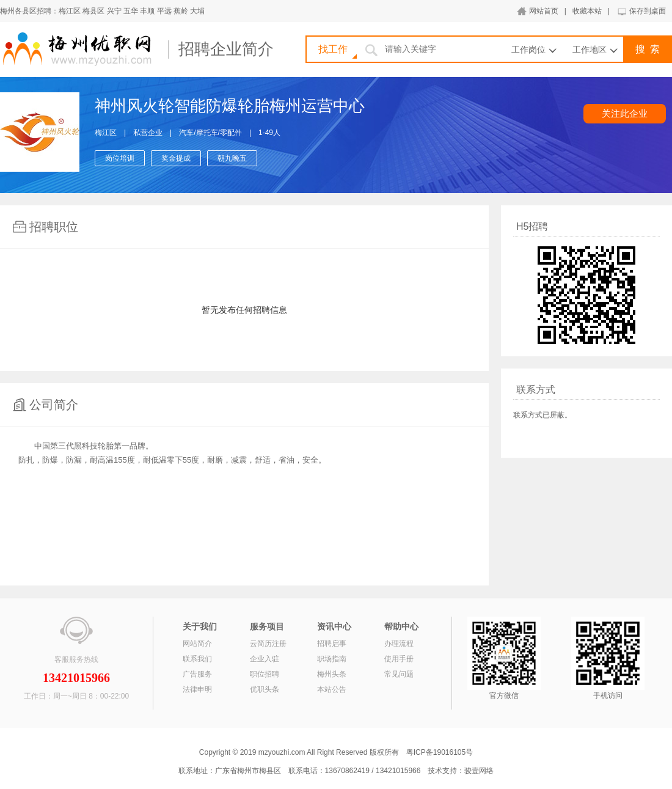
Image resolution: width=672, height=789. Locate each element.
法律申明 (197, 689)
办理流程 (399, 644)
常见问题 (399, 674)
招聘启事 (332, 644)
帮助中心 (401, 626)
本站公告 (332, 689)
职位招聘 (265, 674)
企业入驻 (265, 659)
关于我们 (200, 626)
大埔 (197, 11)
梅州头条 (332, 674)
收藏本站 (587, 11)
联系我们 (197, 659)
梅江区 (70, 11)
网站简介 (197, 644)
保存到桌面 (648, 11)
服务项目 (267, 626)
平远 (164, 11)
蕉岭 (181, 11)
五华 (131, 11)
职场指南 (332, 659)
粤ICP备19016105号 (440, 752)
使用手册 (399, 659)
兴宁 (114, 11)
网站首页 (544, 11)
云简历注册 (268, 644)
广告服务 (197, 674)
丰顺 (147, 11)
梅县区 (93, 11)
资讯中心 (334, 626)
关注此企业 (625, 113)
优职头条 (265, 689)
